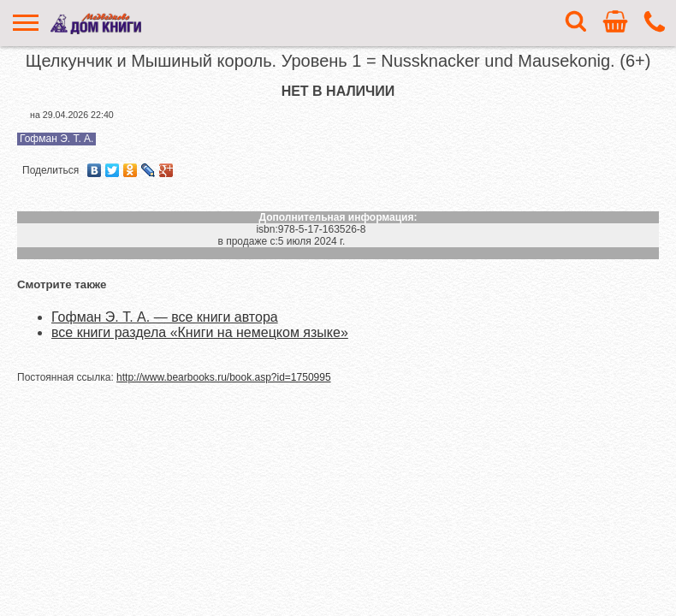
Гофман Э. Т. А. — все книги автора (165, 317)
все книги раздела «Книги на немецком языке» (200, 332)
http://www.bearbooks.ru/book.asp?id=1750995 (224, 377)
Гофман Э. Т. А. (56, 139)
